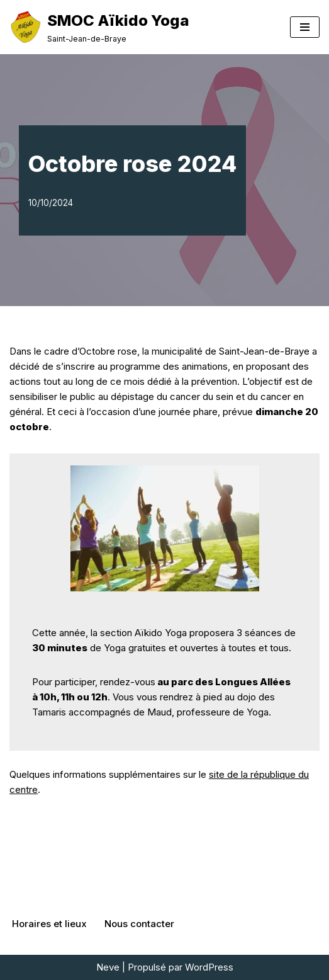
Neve (108, 967)
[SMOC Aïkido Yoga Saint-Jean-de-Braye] (99, 27)
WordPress (209, 967)
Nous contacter (139, 924)
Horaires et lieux (49, 924)
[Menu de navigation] (305, 27)
